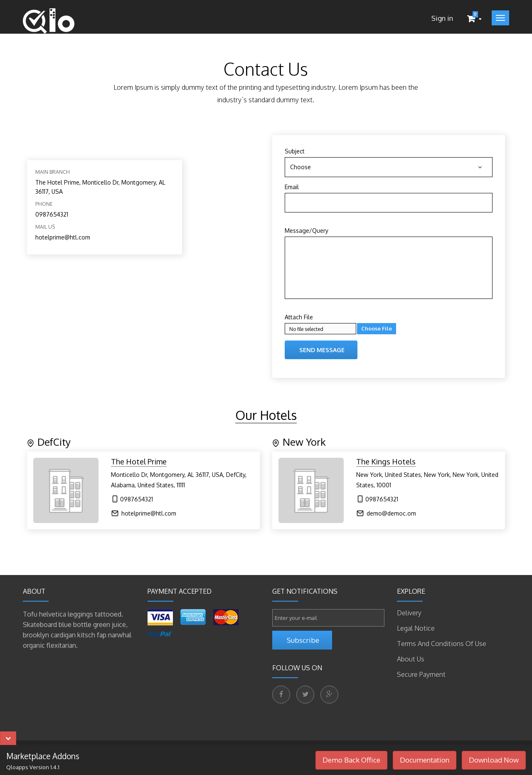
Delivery (409, 613)
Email (292, 187)
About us (411, 659)
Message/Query (307, 231)
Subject (295, 151)
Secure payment (421, 674)
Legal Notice (416, 628)
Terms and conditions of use (442, 644)
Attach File (299, 317)
